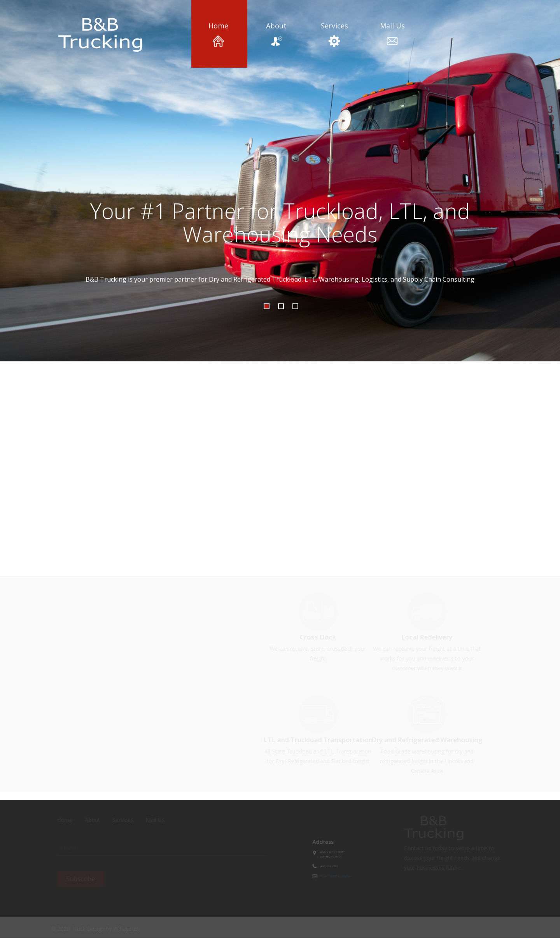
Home (218, 34)
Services (334, 34)
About (276, 34)
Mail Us (392, 34)
